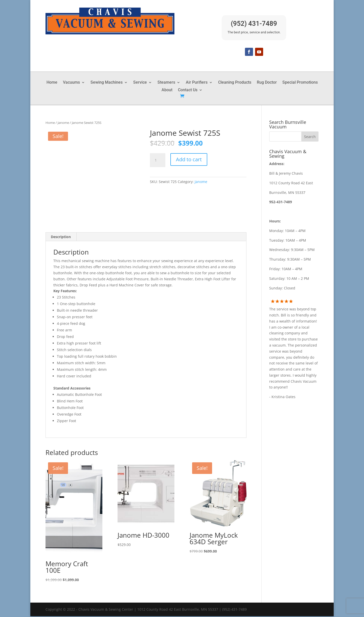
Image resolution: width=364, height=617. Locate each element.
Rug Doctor (267, 83)
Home (52, 83)
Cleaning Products (235, 83)
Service (140, 83)
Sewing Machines (107, 83)
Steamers (166, 83)
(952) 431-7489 (254, 24)
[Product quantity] (157, 160)
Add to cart (189, 159)
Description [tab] (61, 237)
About (167, 90)
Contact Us (188, 90)
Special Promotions (300, 83)
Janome (63, 123)
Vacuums (71, 83)
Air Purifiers (197, 83)
